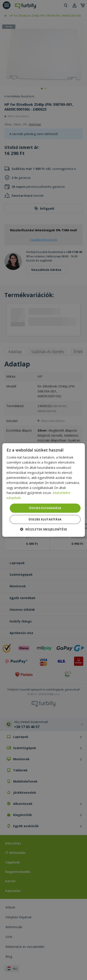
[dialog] (43, 490)
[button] (44, 529)
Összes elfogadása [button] (45, 508)
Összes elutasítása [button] (45, 519)
